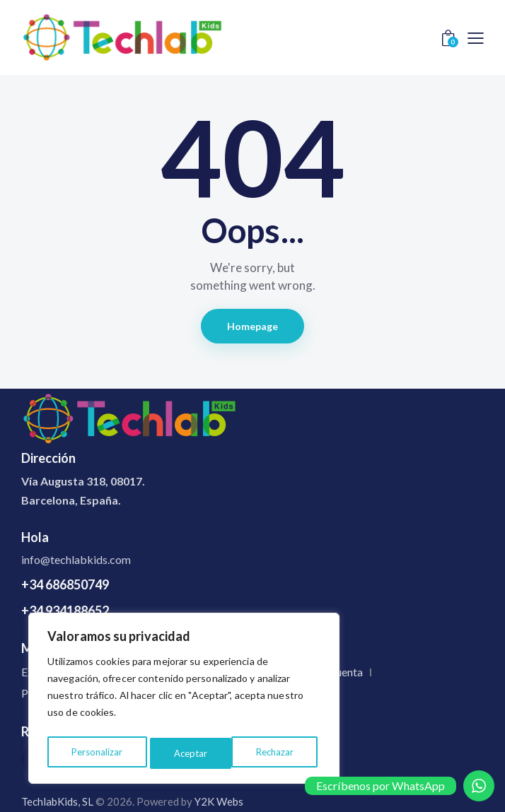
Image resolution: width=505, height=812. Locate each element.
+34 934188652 (65, 611)
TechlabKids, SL (57, 801)
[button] (476, 37)
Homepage (253, 326)
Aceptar (280, 753)
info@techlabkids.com (76, 559)
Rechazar (193, 753)
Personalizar (96, 753)
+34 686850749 (65, 584)
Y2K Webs (219, 801)
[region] (184, 701)
